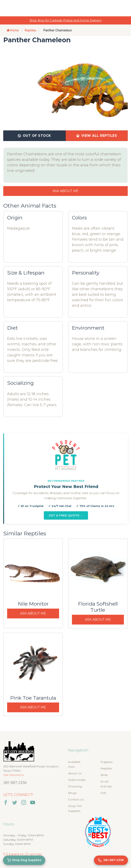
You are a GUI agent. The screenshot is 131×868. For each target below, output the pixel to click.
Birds (104, 775)
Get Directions (13, 775)
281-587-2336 (15, 783)
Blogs (72, 793)
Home (13, 30)
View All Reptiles (97, 136)
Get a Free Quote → (66, 515)
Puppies (106, 762)
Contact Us (76, 799)
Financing (75, 786)
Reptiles (106, 768)
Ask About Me (65, 191)
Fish (103, 793)
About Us (75, 773)
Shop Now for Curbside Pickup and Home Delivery (65, 20)
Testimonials (77, 780)
